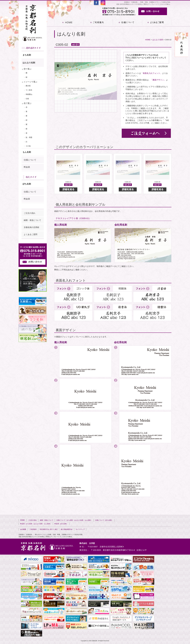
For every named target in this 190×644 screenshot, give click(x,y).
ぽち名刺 (27, 184)
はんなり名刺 (158, 40)
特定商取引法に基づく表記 (49, 529)
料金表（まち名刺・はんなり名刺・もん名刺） (36, 524)
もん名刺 (27, 152)
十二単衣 (29, 90)
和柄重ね (29, 94)
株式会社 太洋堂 (87, 543)
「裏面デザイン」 (158, 80)
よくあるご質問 (157, 22)
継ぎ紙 (28, 86)
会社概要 (23, 529)
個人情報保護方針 (67, 529)
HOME (69, 22)
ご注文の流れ (30, 213)
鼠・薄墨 (29, 137)
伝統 (27, 99)
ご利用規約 (33, 529)
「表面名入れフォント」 (151, 73)
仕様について (30, 160)
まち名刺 (27, 55)
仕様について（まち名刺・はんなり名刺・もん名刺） (74, 520)
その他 (28, 146)
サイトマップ (80, 529)
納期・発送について (32, 220)
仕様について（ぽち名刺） (104, 520)
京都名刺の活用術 (31, 227)
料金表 (27, 167)
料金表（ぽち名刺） (61, 524)
